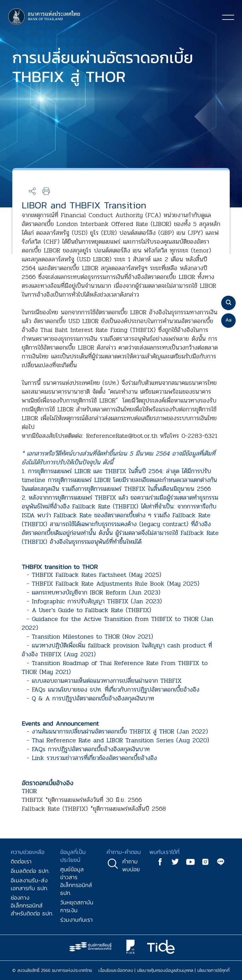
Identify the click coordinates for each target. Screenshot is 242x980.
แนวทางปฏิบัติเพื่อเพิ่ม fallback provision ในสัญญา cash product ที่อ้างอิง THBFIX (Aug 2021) (117, 650)
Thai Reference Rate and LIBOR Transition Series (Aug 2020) (121, 740)
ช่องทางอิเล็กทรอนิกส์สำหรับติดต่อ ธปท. (32, 905)
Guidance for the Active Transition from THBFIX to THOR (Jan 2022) (118, 623)
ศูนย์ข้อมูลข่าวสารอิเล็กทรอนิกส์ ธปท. (76, 881)
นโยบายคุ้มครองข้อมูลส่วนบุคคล (165, 970)
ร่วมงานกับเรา (76, 920)
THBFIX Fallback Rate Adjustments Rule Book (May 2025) (116, 584)
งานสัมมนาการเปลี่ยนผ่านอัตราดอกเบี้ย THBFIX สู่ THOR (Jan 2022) (120, 731)
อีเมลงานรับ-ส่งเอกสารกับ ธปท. (29, 884)
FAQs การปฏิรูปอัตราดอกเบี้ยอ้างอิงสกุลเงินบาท (91, 749)
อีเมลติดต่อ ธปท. (30, 871)
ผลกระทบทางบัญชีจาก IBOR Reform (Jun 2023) (96, 592)
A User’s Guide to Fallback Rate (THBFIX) (92, 610)
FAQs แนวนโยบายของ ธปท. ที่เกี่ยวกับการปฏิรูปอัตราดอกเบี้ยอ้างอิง (116, 690)
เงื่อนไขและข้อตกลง (116, 970)
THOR (29, 791)
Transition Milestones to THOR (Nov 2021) (92, 637)
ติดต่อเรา (21, 861)
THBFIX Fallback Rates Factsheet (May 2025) (97, 575)
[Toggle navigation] (228, 17)
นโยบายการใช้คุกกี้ (213, 970)
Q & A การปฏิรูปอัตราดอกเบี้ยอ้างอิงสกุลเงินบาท (93, 698)
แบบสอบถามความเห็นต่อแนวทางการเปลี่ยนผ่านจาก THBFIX (107, 681)
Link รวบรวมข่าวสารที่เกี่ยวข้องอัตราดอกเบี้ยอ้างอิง (94, 758)
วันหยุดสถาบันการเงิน (77, 906)
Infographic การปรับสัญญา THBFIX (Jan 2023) (97, 601)
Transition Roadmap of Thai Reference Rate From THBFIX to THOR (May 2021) (115, 667)
